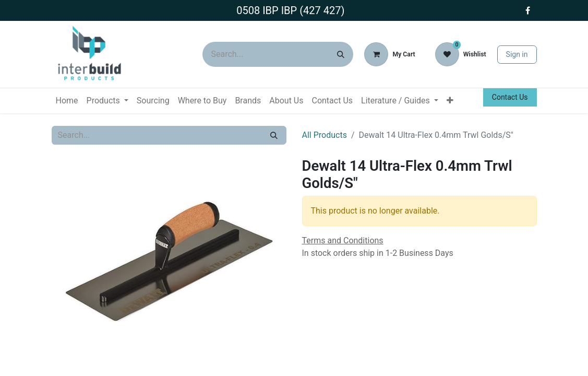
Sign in (517, 54)
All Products (325, 135)
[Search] (341, 54)
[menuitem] (67, 101)
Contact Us (510, 97)
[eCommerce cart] (389, 54)
